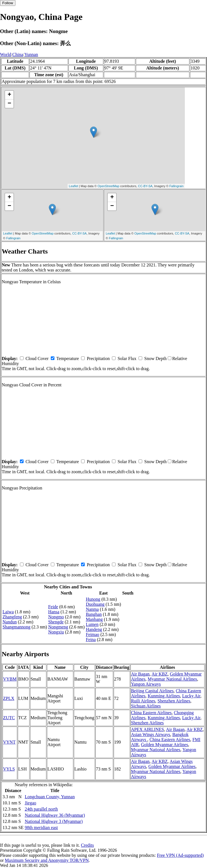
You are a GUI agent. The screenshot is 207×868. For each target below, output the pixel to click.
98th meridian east (41, 828)
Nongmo (56, 617)
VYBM (10, 679)
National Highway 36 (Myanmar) (55, 815)
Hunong (93, 599)
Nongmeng (58, 627)
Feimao (93, 634)
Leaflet (74, 186)
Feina (91, 640)
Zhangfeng (12, 617)
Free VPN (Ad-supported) (180, 855)
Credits (87, 845)
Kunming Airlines (164, 696)
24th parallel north (41, 809)
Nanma (92, 609)
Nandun (10, 622)
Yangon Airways (146, 684)
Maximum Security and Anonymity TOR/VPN (47, 860)
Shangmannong (17, 627)
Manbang (94, 619)
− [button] (9, 104)
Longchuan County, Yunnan (50, 797)
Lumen (92, 624)
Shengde (56, 622)
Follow (8, 3)
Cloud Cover (37, 358)
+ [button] (9, 95)
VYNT (9, 742)
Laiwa (8, 612)
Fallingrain (177, 186)
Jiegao (30, 803)
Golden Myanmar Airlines (164, 745)
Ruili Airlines (143, 701)
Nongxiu (56, 632)
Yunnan (31, 54)
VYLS (9, 769)
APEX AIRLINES (148, 729)
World (6, 54)
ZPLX (9, 698)
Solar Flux (127, 358)
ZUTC (9, 718)
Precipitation (98, 358)
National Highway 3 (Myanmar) (54, 821)
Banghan (94, 614)
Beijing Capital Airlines (152, 691)
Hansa (54, 612)
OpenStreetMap (109, 186)
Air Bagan (140, 674)
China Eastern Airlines (151, 713)
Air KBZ (159, 674)
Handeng (94, 629)
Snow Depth (155, 358)
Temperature (68, 358)
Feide (53, 607)
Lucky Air (191, 696)
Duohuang (95, 604)
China (18, 54)
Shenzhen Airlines (174, 701)
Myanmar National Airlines (172, 679)
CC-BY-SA (145, 186)
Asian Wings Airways (151, 734)
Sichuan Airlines (146, 706)
